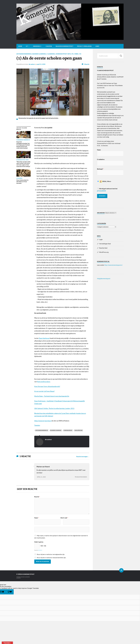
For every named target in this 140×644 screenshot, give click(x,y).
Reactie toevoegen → (83, 456)
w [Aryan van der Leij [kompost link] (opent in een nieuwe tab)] (53, 391)
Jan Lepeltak (79, 430)
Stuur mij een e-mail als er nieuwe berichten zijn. (51, 558)
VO (80, 54)
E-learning (51, 54)
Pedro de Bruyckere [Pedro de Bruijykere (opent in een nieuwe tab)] (44, 382)
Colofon (49, 46)
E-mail (66, 518)
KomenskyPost (29, 574)
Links (97, 46)
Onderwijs (37, 46)
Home (20, 46)
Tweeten (37, 425)
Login (101, 239)
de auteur (32, 64)
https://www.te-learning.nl (43, 421)
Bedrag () (100, 169)
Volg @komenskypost (104, 278)
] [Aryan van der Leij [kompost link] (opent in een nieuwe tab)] (54, 391)
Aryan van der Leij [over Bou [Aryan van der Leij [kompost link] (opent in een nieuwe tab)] (44, 391)
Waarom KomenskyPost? (65, 46)
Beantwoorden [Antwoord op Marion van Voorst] (82, 477)
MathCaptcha (40, 550)
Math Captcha (39, 542)
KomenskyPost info (63, 54)
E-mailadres (101, 159)
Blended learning (39, 54)
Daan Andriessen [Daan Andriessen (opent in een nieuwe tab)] (44, 338)
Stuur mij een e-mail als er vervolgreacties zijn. (51, 554)
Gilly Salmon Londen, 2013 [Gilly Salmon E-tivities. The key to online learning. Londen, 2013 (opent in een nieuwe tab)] (54, 408)
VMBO (76, 54)
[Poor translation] (10, 592)
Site (62, 518)
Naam (37, 518)
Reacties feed (103, 248)
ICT (27, 46)
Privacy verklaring (84, 46)
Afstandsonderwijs (24, 54)
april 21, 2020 (41, 64)
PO (73, 54)
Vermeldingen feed (105, 244)
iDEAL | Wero (104, 181)
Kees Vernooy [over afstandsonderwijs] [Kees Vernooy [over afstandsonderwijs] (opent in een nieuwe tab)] (47, 386)
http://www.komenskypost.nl (113, 265)
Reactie (37, 497)
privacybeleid (101, 191)
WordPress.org (104, 252)
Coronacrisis (68, 430)
